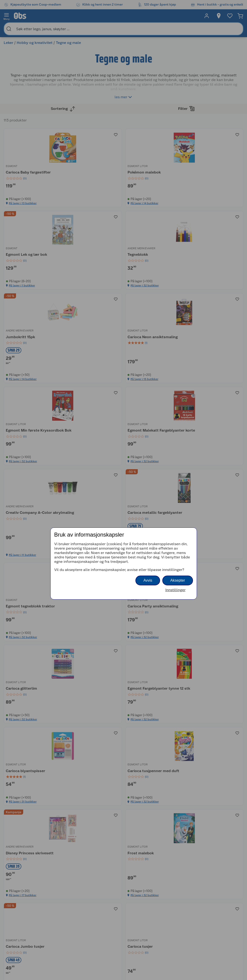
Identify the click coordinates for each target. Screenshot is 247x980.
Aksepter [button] (178, 580)
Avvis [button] (148, 580)
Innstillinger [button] (175, 590)
